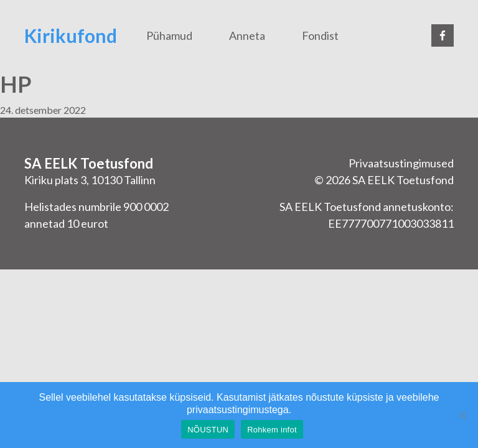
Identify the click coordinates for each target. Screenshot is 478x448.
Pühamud (169, 35)
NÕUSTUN (208, 430)
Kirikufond (71, 35)
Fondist (320, 35)
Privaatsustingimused (401, 163)
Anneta (247, 35)
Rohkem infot (272, 430)
